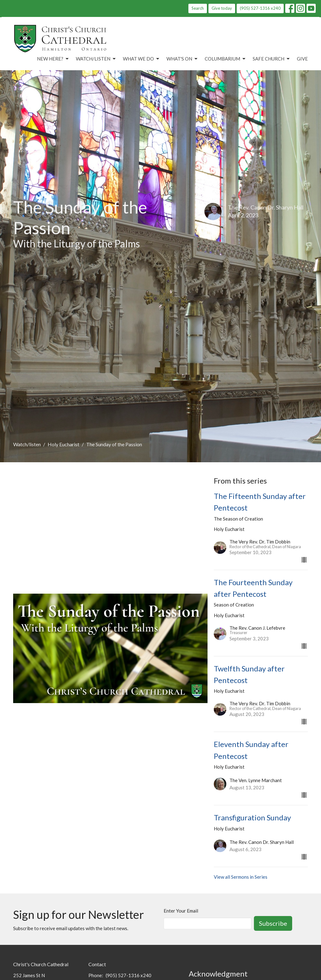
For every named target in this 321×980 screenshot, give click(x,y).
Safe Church (272, 59)
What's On (182, 59)
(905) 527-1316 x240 (260, 8)
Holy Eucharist (63, 444)
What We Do (142, 59)
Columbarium (226, 59)
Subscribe (273, 923)
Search (198, 8)
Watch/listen (27, 444)
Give (302, 59)
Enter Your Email (181, 911)
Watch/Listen (96, 59)
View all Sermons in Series (241, 877)
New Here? (53, 59)
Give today (222, 8)
